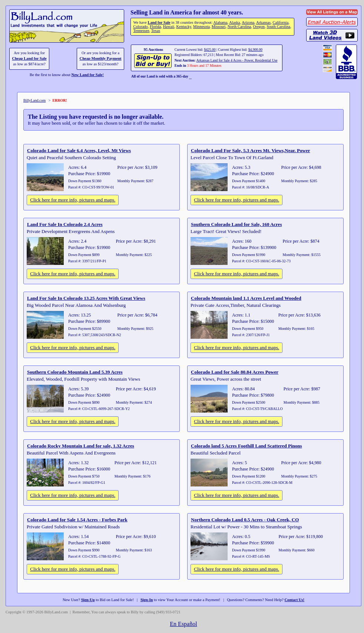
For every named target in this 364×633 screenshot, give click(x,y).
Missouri (219, 27)
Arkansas (263, 22)
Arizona (248, 22)
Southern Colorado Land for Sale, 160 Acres (236, 224)
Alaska (234, 22)
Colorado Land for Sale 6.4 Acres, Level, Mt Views (79, 150)
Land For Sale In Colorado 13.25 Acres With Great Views (86, 298)
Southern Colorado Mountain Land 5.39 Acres (75, 372)
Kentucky (183, 27)
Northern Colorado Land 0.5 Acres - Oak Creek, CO (245, 520)
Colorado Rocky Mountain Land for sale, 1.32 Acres (81, 446)
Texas (156, 31)
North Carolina (239, 27)
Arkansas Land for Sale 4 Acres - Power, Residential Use (237, 60)
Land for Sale (159, 22)
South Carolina (278, 27)
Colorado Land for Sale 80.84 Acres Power (235, 372)
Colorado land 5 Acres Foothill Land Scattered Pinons (246, 446)
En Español (183, 624)
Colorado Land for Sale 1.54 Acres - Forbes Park (77, 520)
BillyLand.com (34, 100)
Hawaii (169, 27)
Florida (155, 27)
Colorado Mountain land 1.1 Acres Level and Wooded (246, 298)
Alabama (220, 22)
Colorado (140, 27)
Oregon (259, 27)
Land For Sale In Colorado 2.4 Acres (65, 224)
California (280, 22)
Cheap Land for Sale (29, 58)
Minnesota (201, 27)
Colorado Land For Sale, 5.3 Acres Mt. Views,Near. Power (250, 150)
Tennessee (141, 31)
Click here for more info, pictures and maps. (73, 200)
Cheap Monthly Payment (101, 58)
